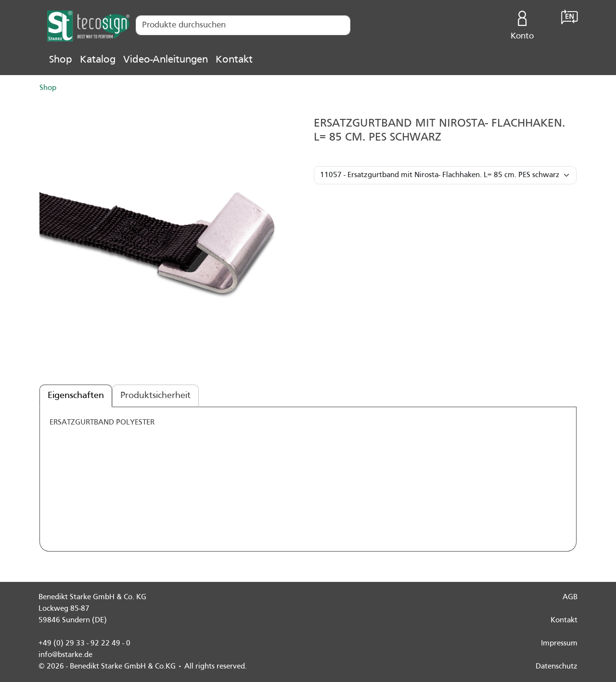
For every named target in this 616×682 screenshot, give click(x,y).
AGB (570, 597)
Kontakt (234, 60)
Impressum (559, 643)
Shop (61, 60)
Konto (522, 23)
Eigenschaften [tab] (76, 396)
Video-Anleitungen (166, 60)
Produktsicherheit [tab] (155, 396)
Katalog (98, 60)
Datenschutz (557, 667)
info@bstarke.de (65, 655)
